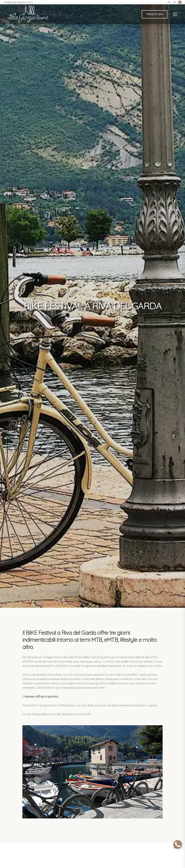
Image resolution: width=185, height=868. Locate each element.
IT (180, 2)
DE (169, 2)
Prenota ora (155, 14)
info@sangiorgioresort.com (18, 2)
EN (175, 2)
